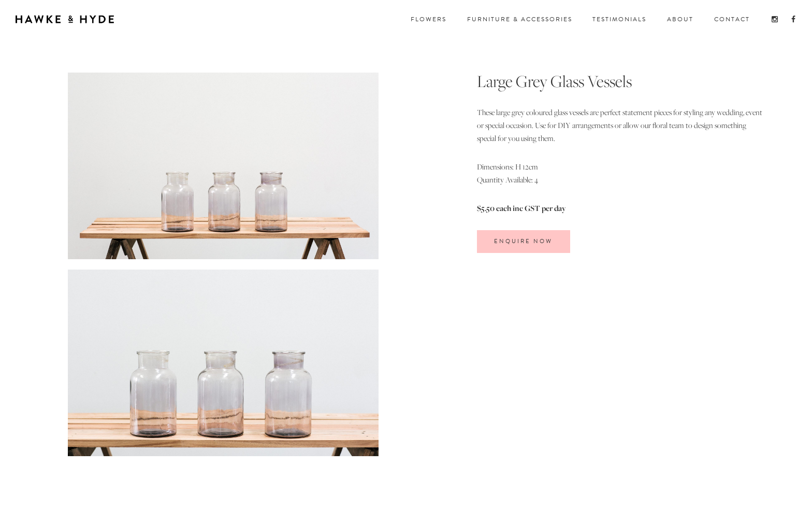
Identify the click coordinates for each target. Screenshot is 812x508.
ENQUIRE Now (523, 241)
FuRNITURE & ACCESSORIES (520, 19)
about (680, 19)
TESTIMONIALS (619, 19)
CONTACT (732, 19)
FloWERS (429, 19)
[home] (65, 17)
